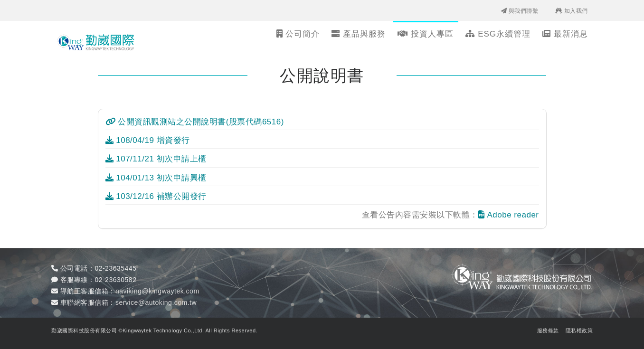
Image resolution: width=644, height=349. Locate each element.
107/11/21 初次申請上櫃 (156, 159)
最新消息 (565, 34)
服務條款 (548, 330)
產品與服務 (359, 34)
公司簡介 (298, 34)
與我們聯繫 (520, 11)
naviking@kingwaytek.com (157, 291)
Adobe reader (509, 215)
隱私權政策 (579, 330)
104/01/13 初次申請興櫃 (156, 178)
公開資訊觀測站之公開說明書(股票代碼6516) (195, 122)
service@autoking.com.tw (156, 302)
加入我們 (572, 11)
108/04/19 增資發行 (148, 140)
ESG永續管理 (498, 34)
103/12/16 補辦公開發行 (156, 196)
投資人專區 (426, 34)
